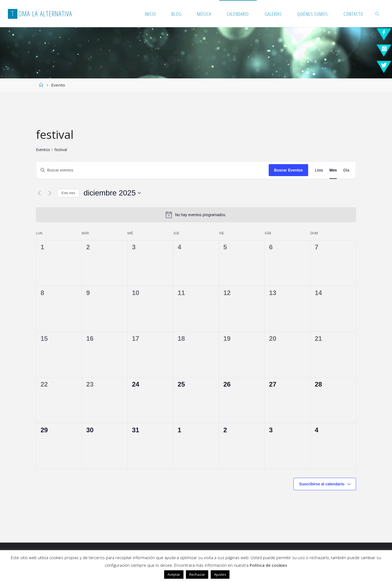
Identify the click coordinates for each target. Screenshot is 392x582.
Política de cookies (268, 565)
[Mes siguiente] (50, 193)
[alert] (196, 215)
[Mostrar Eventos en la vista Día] (346, 170)
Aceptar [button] (174, 574)
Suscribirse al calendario (322, 484)
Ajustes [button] (220, 574)
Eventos (43, 150)
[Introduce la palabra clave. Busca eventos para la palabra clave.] (152, 170)
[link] (377, 14)
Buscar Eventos (289, 170)
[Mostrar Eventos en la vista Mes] (333, 170)
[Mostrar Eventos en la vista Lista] (319, 170)
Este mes (68, 193)
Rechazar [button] (197, 574)
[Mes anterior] (39, 193)
